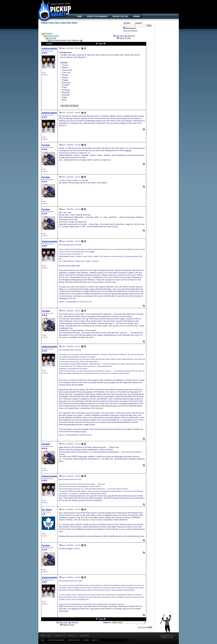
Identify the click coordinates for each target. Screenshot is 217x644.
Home (43, 640)
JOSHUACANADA (49, 48)
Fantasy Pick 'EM (74, 640)
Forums (86, 640)
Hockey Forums (52, 36)
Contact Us (72, 636)
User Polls (52, 38)
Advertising (84, 636)
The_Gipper (47, 510)
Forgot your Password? (130, 31)
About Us (95, 640)
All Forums (48, 33)
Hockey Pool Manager (56, 640)
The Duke (46, 145)
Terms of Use (60, 636)
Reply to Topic (125, 38)
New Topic (120, 36)
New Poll (131, 36)
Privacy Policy (46, 636)
